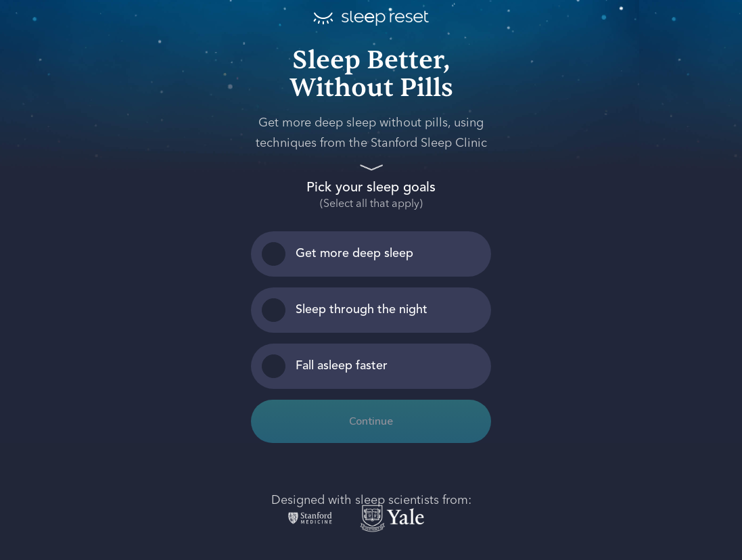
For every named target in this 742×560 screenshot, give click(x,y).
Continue (371, 421)
